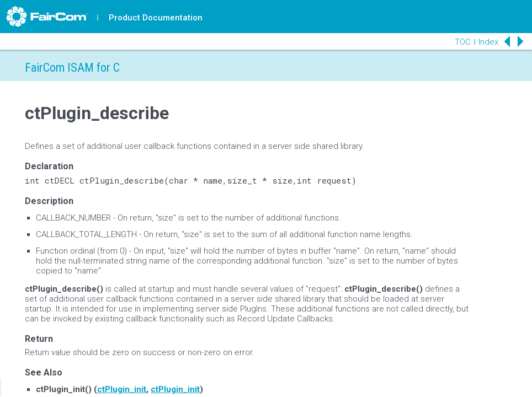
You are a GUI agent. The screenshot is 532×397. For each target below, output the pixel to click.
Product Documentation (156, 18)
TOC (463, 42)
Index (488, 42)
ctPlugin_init (122, 389)
